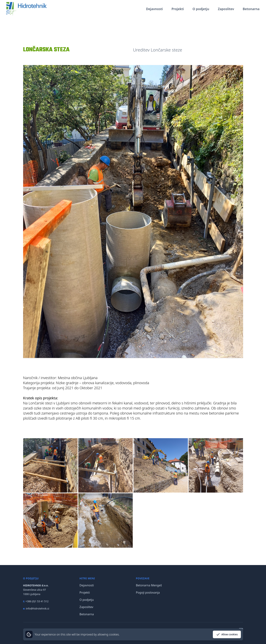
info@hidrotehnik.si (37, 608)
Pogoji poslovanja (148, 593)
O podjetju (201, 9)
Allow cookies (227, 634)
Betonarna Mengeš (149, 585)
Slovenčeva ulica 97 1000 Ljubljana (36, 590)
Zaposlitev (226, 9)
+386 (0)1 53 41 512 (37, 601)
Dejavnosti (154, 9)
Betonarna (251, 9)
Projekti (178, 9)
